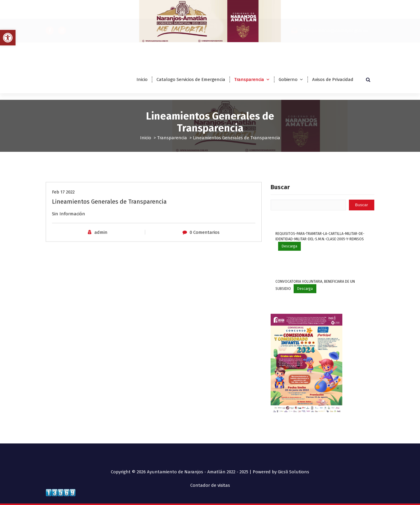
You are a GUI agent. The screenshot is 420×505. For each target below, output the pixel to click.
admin (101, 236)
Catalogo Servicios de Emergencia (191, 79)
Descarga (289, 258)
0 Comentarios (205, 236)
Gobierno (288, 79)
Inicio (142, 79)
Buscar (280, 198)
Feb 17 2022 (63, 195)
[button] (8, 38)
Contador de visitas (210, 485)
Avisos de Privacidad (333, 79)
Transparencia (249, 79)
